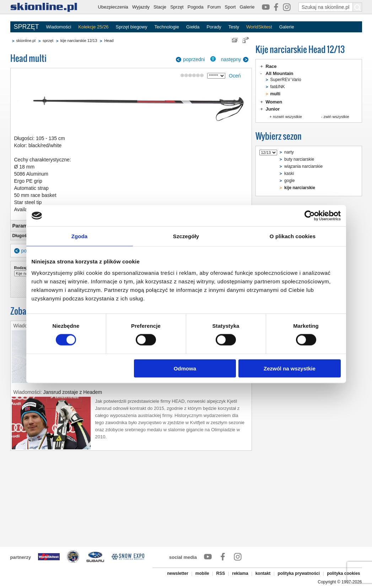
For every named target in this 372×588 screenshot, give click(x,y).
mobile (202, 573)
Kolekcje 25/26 (93, 27)
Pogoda (196, 7)
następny (231, 59)
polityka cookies (343, 573)
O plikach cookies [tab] (293, 236)
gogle (289, 181)
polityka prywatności (299, 573)
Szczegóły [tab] (186, 236)
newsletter (177, 573)
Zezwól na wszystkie (290, 368)
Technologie (166, 27)
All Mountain (280, 73)
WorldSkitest (259, 27)
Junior (273, 109)
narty (289, 152)
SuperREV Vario (286, 80)
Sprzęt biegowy (132, 27)
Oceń (235, 76)
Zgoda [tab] (80, 236)
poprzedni (194, 59)
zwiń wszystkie (336, 117)
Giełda (193, 27)
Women (274, 102)
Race (271, 66)
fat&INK (278, 87)
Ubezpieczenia (113, 7)
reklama (240, 573)
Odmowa (185, 368)
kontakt (263, 573)
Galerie (247, 7)
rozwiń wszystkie (287, 117)
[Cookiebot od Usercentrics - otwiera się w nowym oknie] (310, 216)
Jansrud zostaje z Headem (73, 392)
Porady (214, 27)
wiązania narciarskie (303, 166)
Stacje (160, 7)
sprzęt (48, 41)
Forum (214, 7)
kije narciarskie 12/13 (79, 41)
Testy (234, 27)
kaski (289, 173)
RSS (221, 573)
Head (109, 41)
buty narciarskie (299, 159)
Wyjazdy (141, 7)
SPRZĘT (26, 27)
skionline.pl (26, 41)
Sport (230, 7)
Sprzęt (177, 7)
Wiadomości (59, 27)
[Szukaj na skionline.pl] (357, 7)
